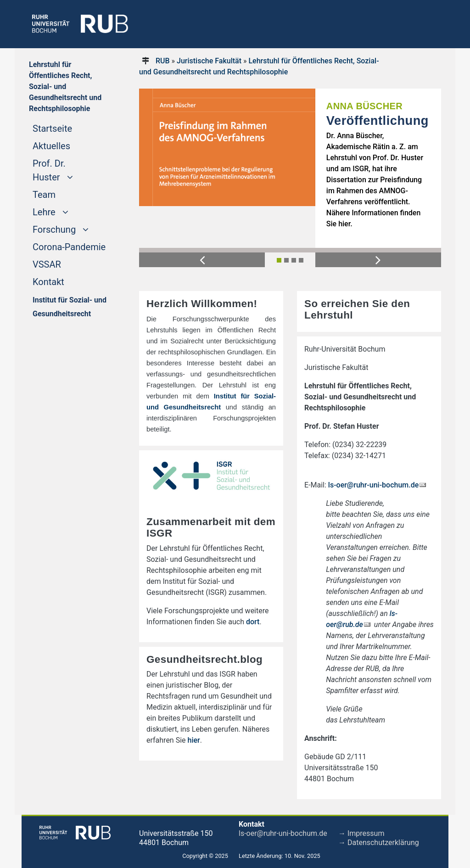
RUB (163, 61)
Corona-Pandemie (69, 247)
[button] (202, 260)
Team (44, 195)
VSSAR (47, 264)
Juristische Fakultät (209, 61)
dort (253, 622)
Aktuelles (51, 146)
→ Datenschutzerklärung (379, 843)
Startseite (70, 128)
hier (194, 740)
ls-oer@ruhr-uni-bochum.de (373, 485)
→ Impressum (361, 833)
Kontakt (48, 282)
